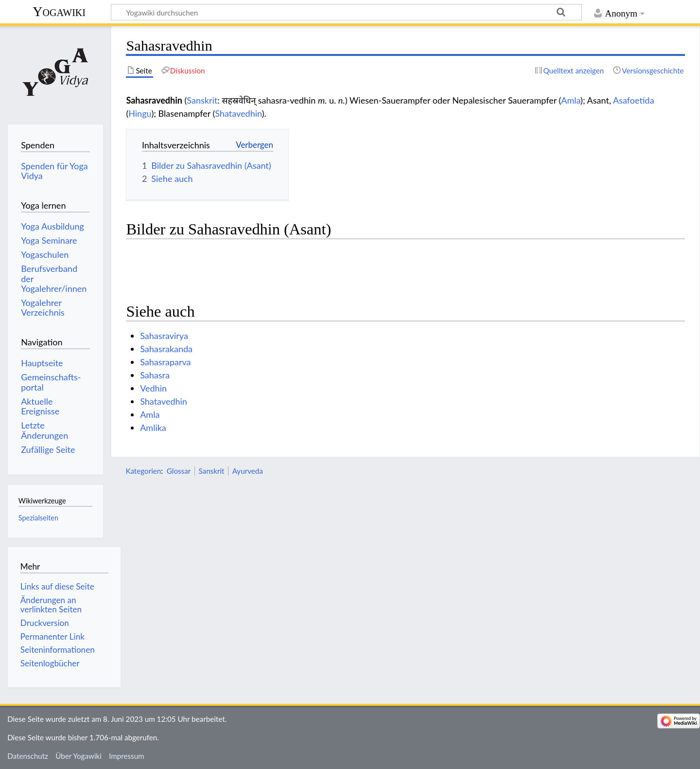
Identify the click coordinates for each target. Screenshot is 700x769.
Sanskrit (202, 100)
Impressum (127, 756)
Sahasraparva (165, 362)
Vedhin (153, 388)
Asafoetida (634, 100)
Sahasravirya (164, 336)
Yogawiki (59, 11)
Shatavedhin (238, 113)
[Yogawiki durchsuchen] (346, 12)
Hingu (140, 113)
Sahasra (155, 375)
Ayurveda (248, 471)
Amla (571, 100)
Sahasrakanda (166, 349)
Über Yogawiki (79, 756)
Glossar (179, 471)
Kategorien (143, 471)
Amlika (153, 428)
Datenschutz (28, 756)
